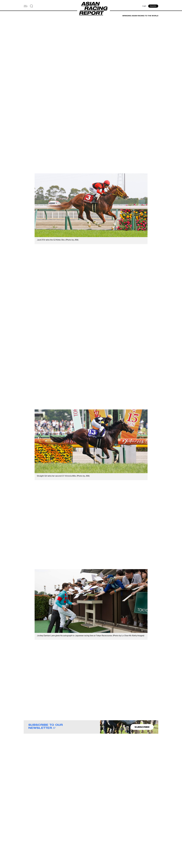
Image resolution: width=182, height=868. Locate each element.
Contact (95, 847)
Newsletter (153, 6)
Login (144, 6)
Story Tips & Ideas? (120, 847)
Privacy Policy (97, 854)
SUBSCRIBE (142, 727)
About (94, 844)
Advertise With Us (119, 844)
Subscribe (95, 851)
